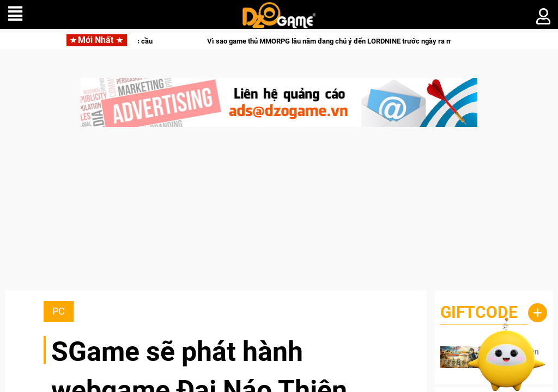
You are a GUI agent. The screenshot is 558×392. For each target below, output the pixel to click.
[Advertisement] (279, 214)
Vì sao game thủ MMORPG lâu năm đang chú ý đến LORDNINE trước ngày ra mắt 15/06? (362, 41)
